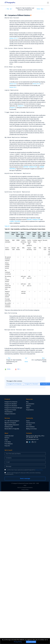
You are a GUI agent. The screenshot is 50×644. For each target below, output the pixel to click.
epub (8, 369)
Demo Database (30, 427)
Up (11, 9)
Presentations (30, 410)
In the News (8, 442)
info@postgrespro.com (32, 439)
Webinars (29, 406)
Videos (28, 408)
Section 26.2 (13, 84)
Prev (8, 9)
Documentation (30, 404)
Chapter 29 (21, 106)
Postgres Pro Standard (31, 384)
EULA (25, 485)
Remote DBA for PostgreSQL (12, 429)
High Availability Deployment (12, 425)
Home (38, 9)
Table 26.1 (7, 226)
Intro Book (29, 425)
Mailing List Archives (31, 429)
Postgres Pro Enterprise (15, 384)
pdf (18, 369)
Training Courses (31, 423)
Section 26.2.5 (36, 84)
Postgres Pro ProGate (10, 410)
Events (28, 421)
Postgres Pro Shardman (11, 406)
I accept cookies (31, 642)
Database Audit (9, 427)
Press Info (7, 446)
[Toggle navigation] (48, 3)
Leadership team (9, 436)
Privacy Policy (39, 470)
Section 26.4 (13, 87)
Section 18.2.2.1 (14, 38)
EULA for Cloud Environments (25, 487)
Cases (6, 440)
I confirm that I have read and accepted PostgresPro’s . (25, 470)
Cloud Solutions (9, 412)
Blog (27, 402)
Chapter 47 (13, 108)
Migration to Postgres (10, 423)
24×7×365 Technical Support (12, 421)
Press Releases (9, 444)
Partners (7, 438)
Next (42, 9)
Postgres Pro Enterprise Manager (13, 408)
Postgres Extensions (10, 414)
